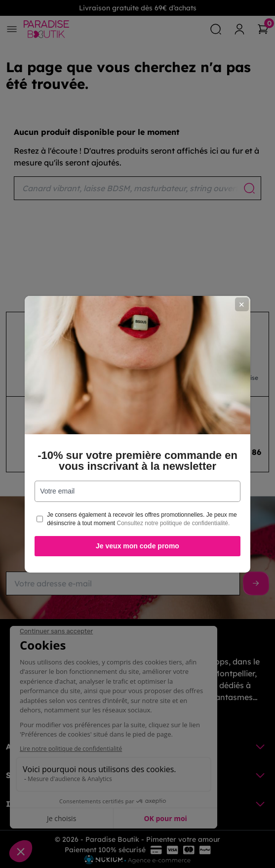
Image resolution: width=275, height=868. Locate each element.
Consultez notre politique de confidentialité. (174, 523)
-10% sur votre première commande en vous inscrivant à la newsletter (137, 461)
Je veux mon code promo (137, 546)
